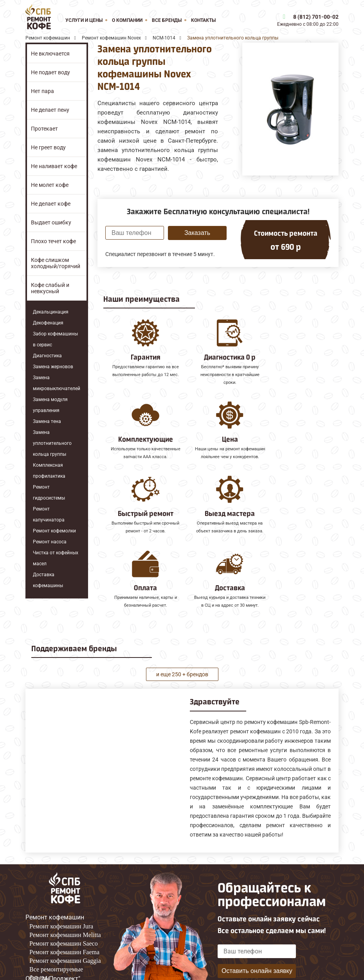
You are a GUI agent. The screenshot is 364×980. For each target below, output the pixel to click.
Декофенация (48, 323)
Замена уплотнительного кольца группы (52, 443)
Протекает (44, 129)
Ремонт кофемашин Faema (64, 924)
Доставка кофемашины (48, 580)
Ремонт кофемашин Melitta (65, 906)
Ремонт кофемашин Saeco (64, 915)
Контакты (203, 20)
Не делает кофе (51, 204)
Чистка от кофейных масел (56, 558)
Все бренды (167, 20)
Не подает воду (50, 72)
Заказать (197, 233)
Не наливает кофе (54, 166)
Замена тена (47, 421)
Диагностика (47, 356)
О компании (127, 20)
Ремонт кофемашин (55, 889)
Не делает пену (50, 110)
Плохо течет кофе (53, 241)
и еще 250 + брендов (182, 645)
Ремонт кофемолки (54, 531)
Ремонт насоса (50, 542)
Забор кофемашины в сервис (55, 339)
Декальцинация (51, 312)
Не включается (50, 54)
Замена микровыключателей (57, 383)
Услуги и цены (84, 20)
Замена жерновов (53, 367)
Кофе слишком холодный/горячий (56, 263)
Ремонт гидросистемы (49, 493)
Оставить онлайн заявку (257, 942)
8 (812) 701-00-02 (316, 17)
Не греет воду (48, 147)
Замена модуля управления (50, 405)
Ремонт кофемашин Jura (61, 898)
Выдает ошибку (51, 222)
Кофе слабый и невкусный (50, 288)
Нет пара (42, 91)
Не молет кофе (50, 185)
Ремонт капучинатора (49, 514)
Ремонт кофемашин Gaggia (65, 932)
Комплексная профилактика (49, 471)
